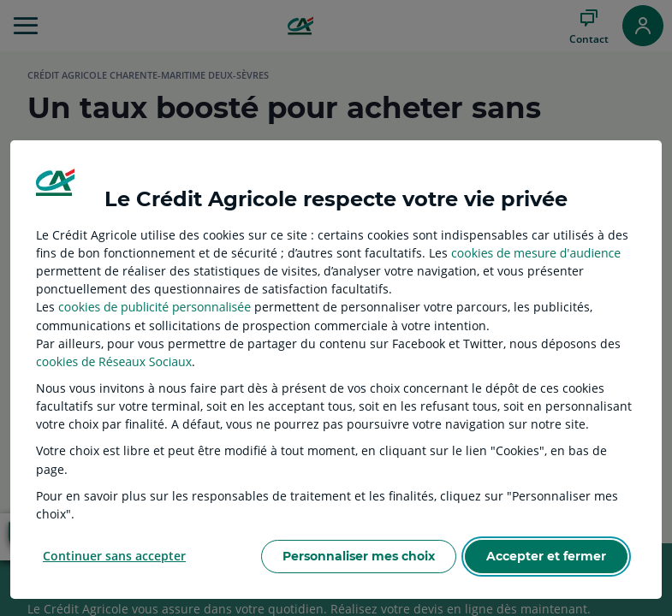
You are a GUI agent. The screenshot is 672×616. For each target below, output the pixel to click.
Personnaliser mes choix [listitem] (359, 556)
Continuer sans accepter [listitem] (114, 556)
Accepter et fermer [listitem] (546, 556)
